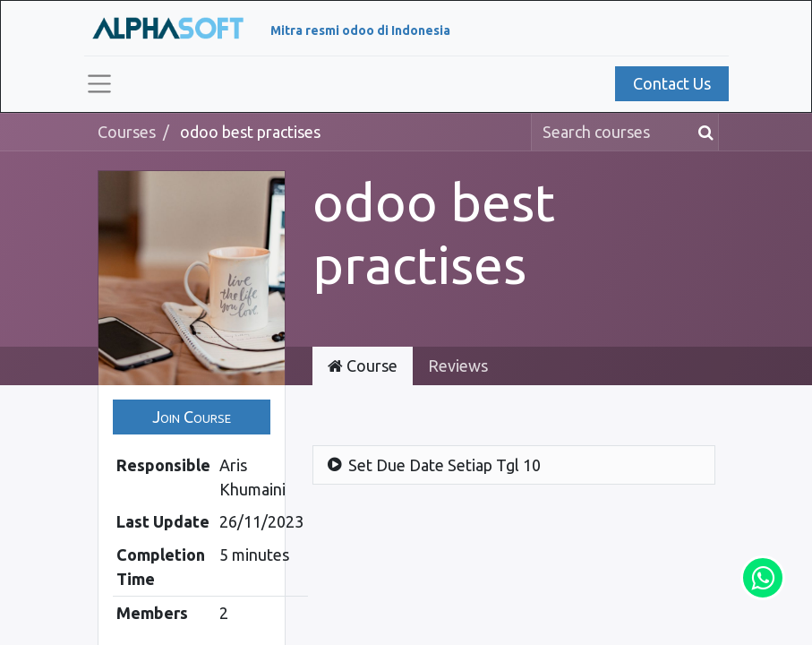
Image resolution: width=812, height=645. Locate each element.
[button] (192, 417)
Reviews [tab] (458, 365)
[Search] (702, 132)
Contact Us (672, 83)
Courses (127, 132)
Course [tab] (363, 365)
